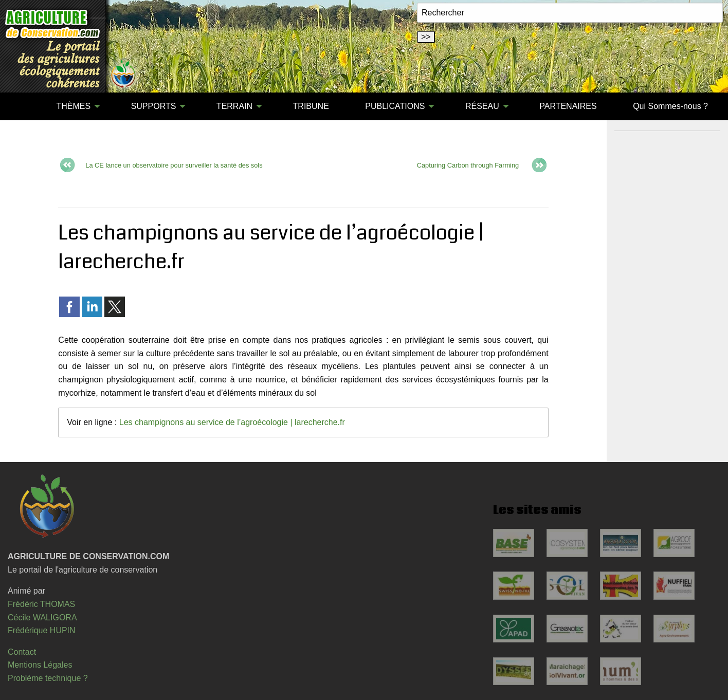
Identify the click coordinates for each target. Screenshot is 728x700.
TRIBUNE (311, 106)
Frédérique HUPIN (42, 630)
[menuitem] (20, 106)
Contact (22, 652)
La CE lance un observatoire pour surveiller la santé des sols (174, 165)
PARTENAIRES (568, 106)
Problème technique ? (48, 678)
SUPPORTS (154, 106)
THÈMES (73, 106)
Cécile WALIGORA (42, 618)
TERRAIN (234, 106)
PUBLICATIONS (395, 106)
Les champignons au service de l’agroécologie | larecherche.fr (232, 422)
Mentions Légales (40, 665)
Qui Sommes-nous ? (670, 106)
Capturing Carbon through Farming (468, 165)
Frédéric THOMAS (41, 604)
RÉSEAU (482, 106)
